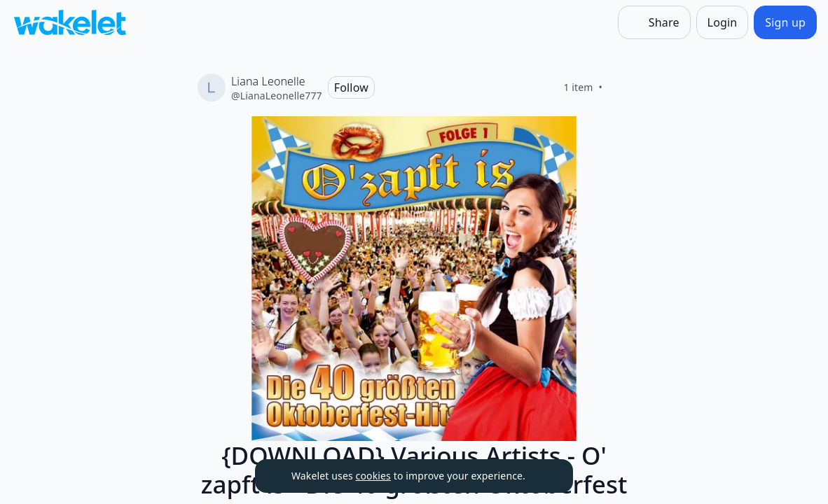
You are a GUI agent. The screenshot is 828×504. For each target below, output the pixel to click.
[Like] (619, 87)
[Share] (654, 22)
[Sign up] (785, 22)
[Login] (723, 22)
